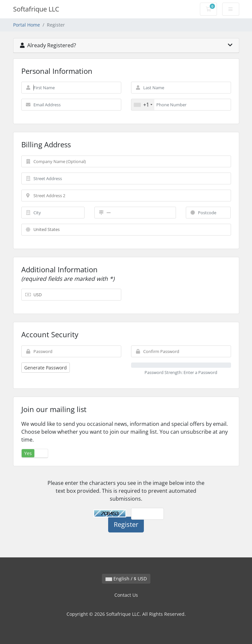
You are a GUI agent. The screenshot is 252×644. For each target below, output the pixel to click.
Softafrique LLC (36, 9)
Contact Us (126, 595)
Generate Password (46, 368)
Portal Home (27, 25)
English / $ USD (126, 579)
